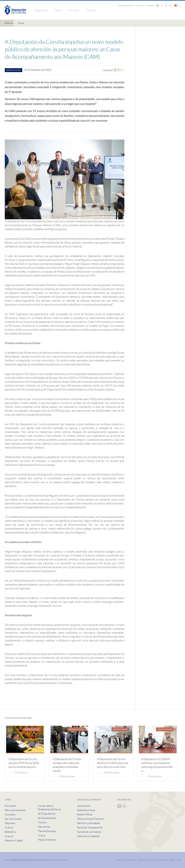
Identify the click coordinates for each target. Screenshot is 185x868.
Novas (21, 23)
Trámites (91, 10)
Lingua (42, 835)
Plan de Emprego (47, 831)
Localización (120, 860)
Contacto (140, 5)
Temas (58, 10)
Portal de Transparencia (90, 827)
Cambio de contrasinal (89, 832)
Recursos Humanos (15, 810)
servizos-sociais (14, 70)
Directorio (132, 860)
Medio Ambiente (47, 840)
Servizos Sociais (13, 819)
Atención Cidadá (14, 840)
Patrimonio (44, 827)
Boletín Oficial (85, 814)
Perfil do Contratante (88, 823)
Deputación (41, 10)
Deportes (10, 823)
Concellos (74, 10)
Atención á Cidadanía (88, 836)
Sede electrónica (126, 5)
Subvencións (84, 806)
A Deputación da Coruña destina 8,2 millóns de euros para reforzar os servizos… (113, 763)
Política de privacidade (148, 860)
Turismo (42, 822)
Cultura (9, 827)
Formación (11, 806)
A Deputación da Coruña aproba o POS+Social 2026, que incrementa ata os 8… (24, 763)
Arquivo (9, 836)
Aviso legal (163, 860)
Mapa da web (175, 860)
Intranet (150, 5)
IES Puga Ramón (47, 814)
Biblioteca (10, 832)
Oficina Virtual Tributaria (90, 819)
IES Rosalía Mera (47, 818)
